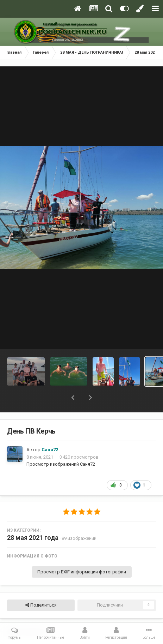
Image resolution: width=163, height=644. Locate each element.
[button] (73, 398)
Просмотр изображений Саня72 (61, 464)
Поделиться (41, 605)
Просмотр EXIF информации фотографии (82, 572)
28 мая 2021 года (33, 538)
